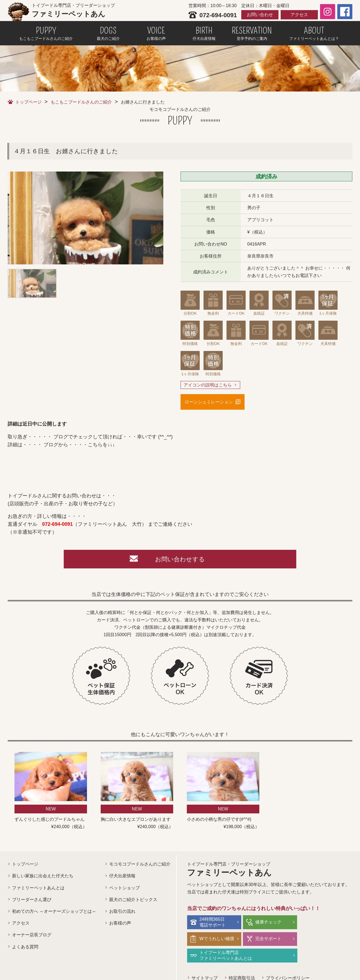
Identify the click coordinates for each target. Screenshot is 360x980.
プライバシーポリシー (288, 962)
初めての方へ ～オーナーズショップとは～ (54, 912)
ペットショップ (124, 888)
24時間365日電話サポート (213, 922)
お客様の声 (120, 924)
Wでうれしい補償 (327, 922)
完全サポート (213, 939)
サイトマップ (205, 962)
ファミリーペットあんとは (38, 888)
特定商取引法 (242, 962)
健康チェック (268, 922)
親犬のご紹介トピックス (133, 900)
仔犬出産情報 (122, 876)
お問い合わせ (260, 15)
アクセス (299, 15)
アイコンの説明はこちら (208, 385)
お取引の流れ (122, 912)
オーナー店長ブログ (32, 935)
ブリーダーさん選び (32, 900)
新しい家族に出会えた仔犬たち (43, 876)
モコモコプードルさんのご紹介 (140, 865)
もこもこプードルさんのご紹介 (81, 102)
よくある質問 (25, 947)
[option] (85, 218)
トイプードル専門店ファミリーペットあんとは (281, 939)
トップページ (28, 102)
